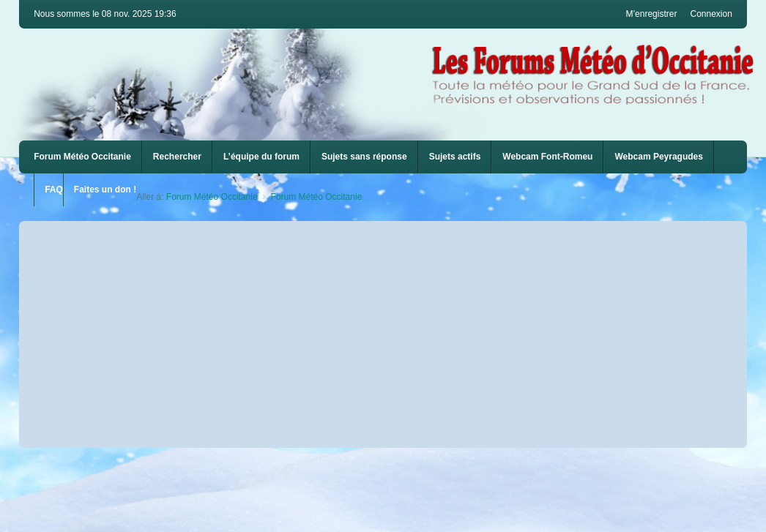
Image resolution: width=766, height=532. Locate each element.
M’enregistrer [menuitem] (651, 14)
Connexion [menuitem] (711, 14)
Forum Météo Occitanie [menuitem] (82, 157)
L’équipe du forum (261, 157)
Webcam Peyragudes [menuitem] (659, 157)
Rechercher (177, 157)
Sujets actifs (455, 157)
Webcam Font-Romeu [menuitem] (547, 157)
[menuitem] (547, 157)
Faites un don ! (105, 190)
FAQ (54, 190)
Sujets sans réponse (364, 157)
